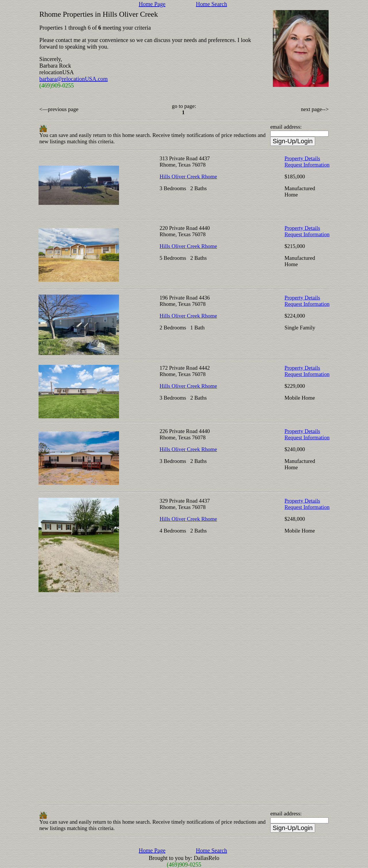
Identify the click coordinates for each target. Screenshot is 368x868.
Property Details (302, 158)
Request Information (307, 165)
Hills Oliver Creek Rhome (188, 177)
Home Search (211, 4)
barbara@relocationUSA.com (74, 79)
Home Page (152, 4)
